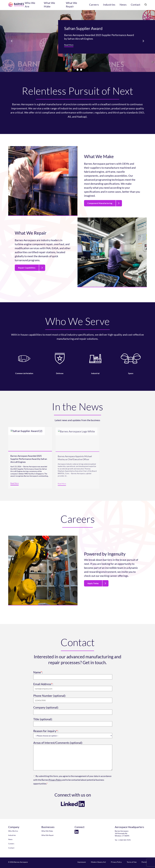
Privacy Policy (116, 862)
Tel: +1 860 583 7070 (123, 840)
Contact (136, 5)
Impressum (82, 862)
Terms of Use (132, 862)
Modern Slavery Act (98, 862)
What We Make (64, 5)
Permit (144, 862)
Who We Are (46, 5)
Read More (69, 45)
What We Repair (84, 5)
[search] (145, 5)
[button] (12, 41)
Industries (113, 5)
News (125, 5)
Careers (100, 5)
